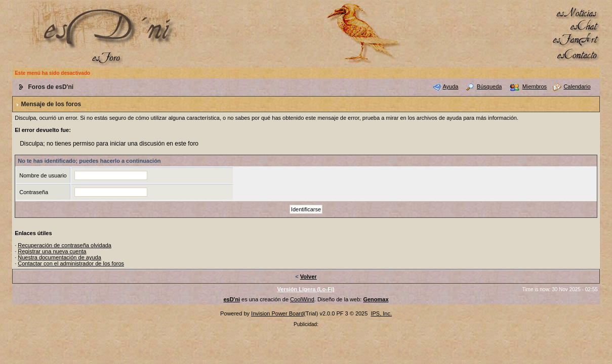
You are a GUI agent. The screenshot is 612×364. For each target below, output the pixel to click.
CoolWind (302, 299)
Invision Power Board (277, 313)
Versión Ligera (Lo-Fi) (306, 289)
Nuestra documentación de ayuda (59, 257)
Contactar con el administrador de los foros (71, 263)
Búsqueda (489, 86)
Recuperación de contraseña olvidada (65, 245)
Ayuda (450, 86)
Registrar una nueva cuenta (52, 251)
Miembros (535, 86)
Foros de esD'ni (51, 87)
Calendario (577, 86)
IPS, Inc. (381, 313)
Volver (309, 277)
